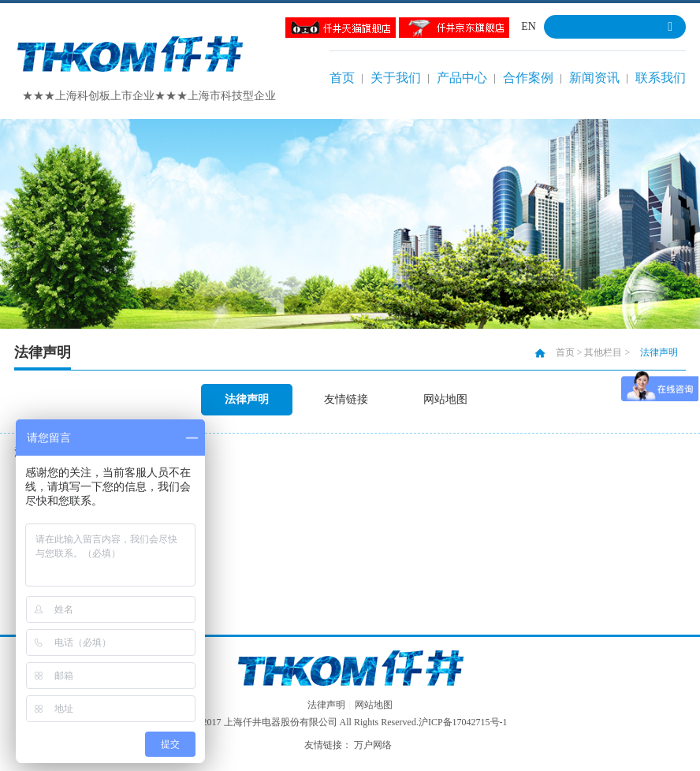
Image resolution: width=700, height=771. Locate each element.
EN (529, 26)
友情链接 (346, 399)
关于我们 (396, 78)
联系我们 (661, 78)
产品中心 (462, 78)
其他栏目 (603, 352)
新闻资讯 (594, 78)
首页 (342, 78)
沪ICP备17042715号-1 (463, 722)
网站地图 (445, 399)
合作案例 (528, 78)
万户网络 (373, 745)
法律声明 (247, 399)
